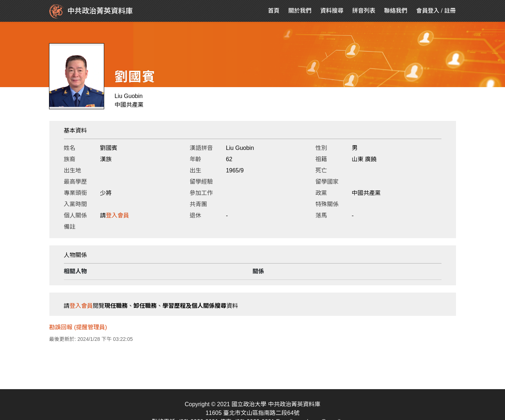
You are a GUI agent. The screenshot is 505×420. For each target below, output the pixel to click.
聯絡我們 (396, 11)
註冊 (450, 11)
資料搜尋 (332, 11)
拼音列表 (364, 11)
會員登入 (428, 11)
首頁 (274, 11)
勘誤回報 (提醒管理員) (78, 327)
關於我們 (300, 11)
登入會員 (118, 215)
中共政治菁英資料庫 (91, 12)
